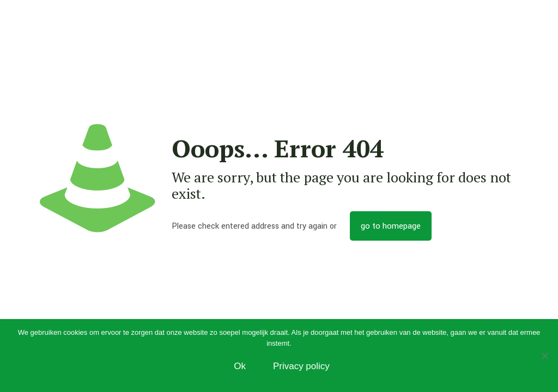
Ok (240, 366)
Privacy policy (301, 366)
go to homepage (391, 226)
